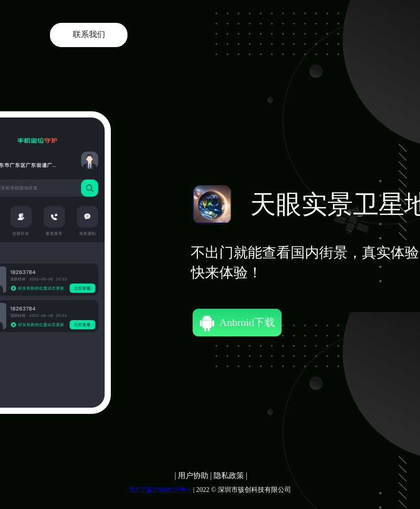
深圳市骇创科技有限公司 (254, 490)
